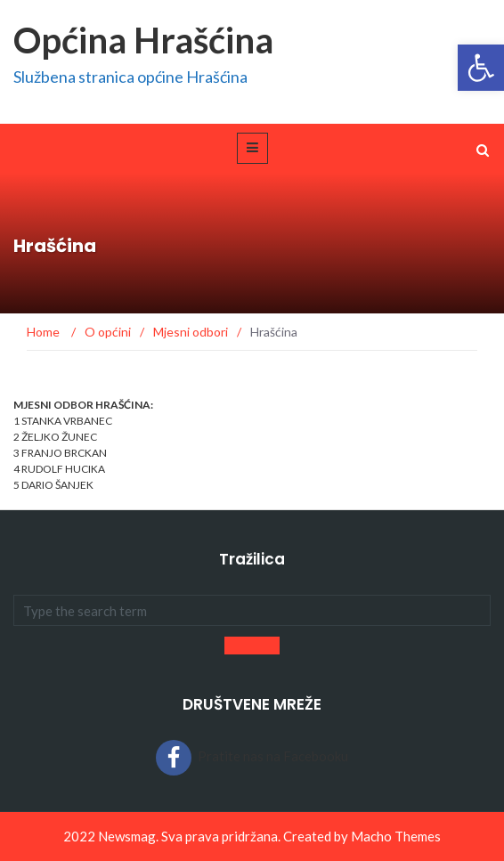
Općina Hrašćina (143, 40)
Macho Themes (396, 836)
